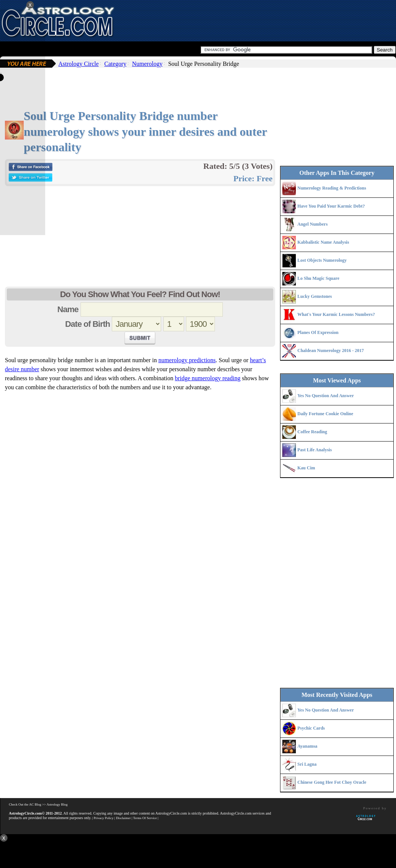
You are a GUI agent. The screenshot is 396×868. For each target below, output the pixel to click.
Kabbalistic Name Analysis (323, 242)
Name (68, 309)
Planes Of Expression (318, 332)
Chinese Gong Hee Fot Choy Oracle (332, 782)
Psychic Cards (311, 728)
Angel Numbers (312, 224)
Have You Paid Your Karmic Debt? (331, 206)
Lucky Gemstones (315, 296)
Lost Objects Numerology (322, 260)
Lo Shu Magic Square (318, 278)
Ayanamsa (307, 746)
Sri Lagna (307, 764)
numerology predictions (187, 360)
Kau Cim (306, 468)
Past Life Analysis (315, 450)
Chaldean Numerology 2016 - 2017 (331, 351)
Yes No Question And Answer (326, 396)
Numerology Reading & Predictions (332, 188)
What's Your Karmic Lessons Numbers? (336, 314)
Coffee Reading (312, 432)
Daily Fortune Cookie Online (325, 414)
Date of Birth (88, 324)
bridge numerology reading (207, 378)
